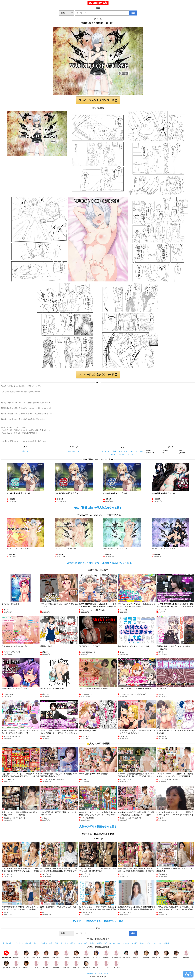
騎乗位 (92, 943)
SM (136, 451)
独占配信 (44, 943)
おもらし (114, 455)
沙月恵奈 (166, 954)
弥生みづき (156, 954)
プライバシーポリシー (102, 973)
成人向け (131, 455)
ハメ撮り (126, 943)
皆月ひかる (126, 954)
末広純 (106, 965)
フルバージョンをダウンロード (98, 100)
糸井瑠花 (186, 954)
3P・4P (112, 943)
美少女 (73, 943)
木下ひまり (96, 954)
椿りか (26, 954)
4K (155, 943)
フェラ (80, 943)
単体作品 (28, 943)
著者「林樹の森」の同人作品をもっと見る (98, 508)
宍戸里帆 (56, 965)
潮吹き (142, 943)
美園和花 (46, 954)
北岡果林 (66, 954)
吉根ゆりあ (6, 965)
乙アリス (36, 965)
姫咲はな (176, 954)
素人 (86, 943)
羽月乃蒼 (86, 954)
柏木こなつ (116, 965)
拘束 (115, 451)
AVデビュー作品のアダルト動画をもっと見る (98, 921)
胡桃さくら (46, 965)
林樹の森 (25, 451)
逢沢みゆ (16, 954)
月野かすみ (26, 965)
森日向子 (146, 954)
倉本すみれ (16, 965)
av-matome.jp (98, 3)
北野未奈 (76, 965)
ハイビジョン (18, 943)
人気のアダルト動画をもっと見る (98, 827)
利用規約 (90, 973)
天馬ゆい (106, 954)
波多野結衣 (76, 954)
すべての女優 (6, 954)
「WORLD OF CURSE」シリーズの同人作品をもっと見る (98, 563)
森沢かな (136, 954)
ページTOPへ (188, 974)
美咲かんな (86, 965)
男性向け (122, 455)
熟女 (66, 943)
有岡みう (66, 965)
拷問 (141, 451)
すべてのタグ (7, 943)
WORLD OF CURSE (74, 451)
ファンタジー (106, 451)
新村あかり (56, 954)
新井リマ (96, 965)
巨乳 (131, 451)
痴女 (119, 943)
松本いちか (36, 954)
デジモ (149, 943)
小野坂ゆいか (116, 954)
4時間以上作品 (102, 943)
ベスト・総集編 (164, 943)
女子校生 (134, 943)
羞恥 (126, 451)
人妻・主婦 (59, 943)
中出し (36, 943)
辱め (120, 451)
